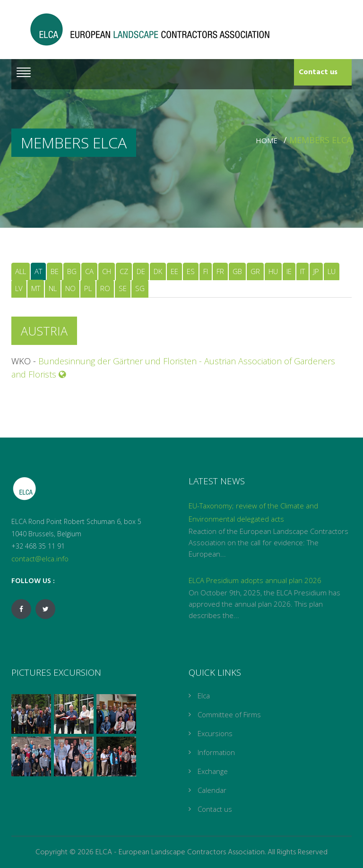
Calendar (212, 790)
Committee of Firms (229, 714)
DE (141, 271)
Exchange (213, 771)
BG (72, 271)
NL (53, 288)
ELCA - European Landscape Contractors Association (180, 852)
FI (206, 271)
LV (19, 288)
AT (38, 271)
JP (316, 271)
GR (255, 271)
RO (105, 288)
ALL (21, 271)
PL (88, 288)
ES (191, 271)
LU (332, 271)
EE (174, 271)
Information (216, 752)
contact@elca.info (40, 559)
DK (158, 271)
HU (273, 271)
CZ (124, 271)
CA (89, 271)
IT (302, 271)
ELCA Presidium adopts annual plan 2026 (255, 580)
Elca (204, 696)
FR (220, 271)
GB (237, 271)
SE (123, 288)
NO (70, 288)
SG (140, 288)
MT (36, 288)
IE (289, 271)
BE (55, 271)
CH (107, 271)
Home (268, 140)
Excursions (215, 733)
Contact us (318, 72)
